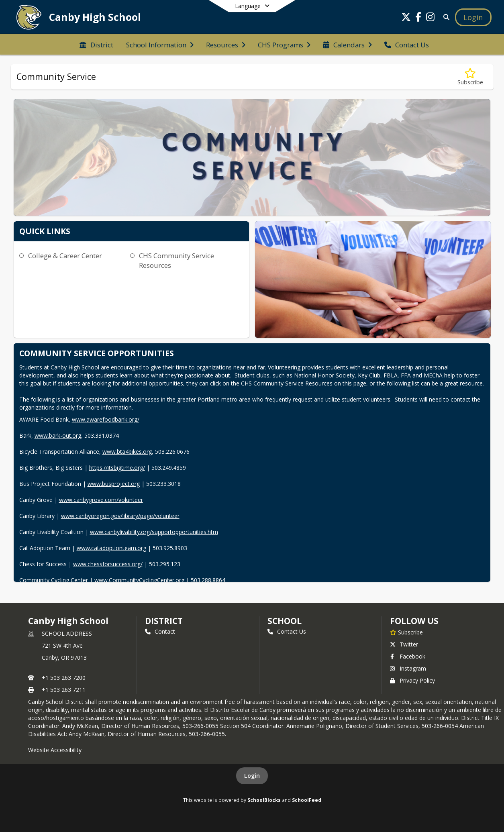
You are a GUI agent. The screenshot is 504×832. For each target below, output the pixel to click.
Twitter (404, 644)
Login (252, 776)
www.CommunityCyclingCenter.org (139, 580)
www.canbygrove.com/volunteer (101, 500)
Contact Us (287, 631)
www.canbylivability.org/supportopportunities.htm (154, 532)
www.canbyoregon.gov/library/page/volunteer (120, 516)
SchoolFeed (307, 800)
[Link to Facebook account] (418, 18)
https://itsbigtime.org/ (117, 468)
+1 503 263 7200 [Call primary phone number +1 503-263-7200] (64, 678)
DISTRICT (164, 621)
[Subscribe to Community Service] (470, 77)
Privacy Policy (412, 680)
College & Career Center (65, 256)
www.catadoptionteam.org (111, 548)
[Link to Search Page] (445, 17)
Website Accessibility (55, 750)
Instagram (408, 668)
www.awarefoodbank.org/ (106, 419)
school (285, 621)
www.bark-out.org (58, 435)
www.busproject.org (114, 484)
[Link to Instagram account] (430, 18)
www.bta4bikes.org (127, 452)
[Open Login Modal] (473, 17)
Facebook (408, 656)
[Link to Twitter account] (406, 18)
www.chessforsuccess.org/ (108, 564)
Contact (160, 631)
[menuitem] (96, 44)
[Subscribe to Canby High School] (406, 632)
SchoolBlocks (264, 800)
